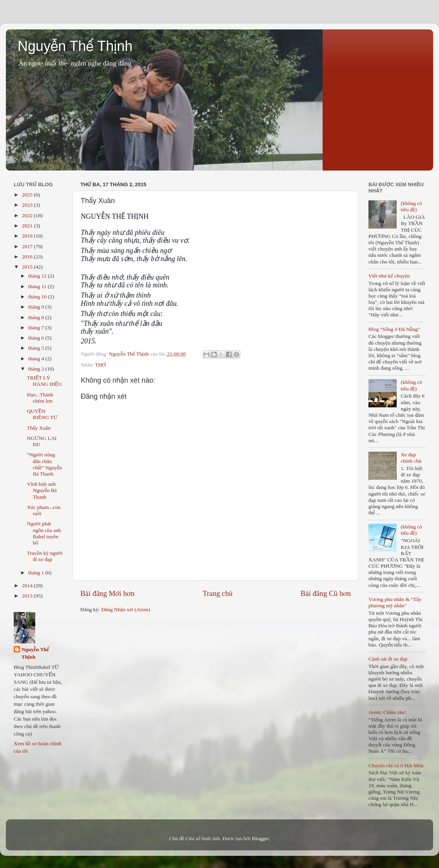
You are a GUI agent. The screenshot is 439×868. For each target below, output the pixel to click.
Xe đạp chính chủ (411, 458)
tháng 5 (37, 348)
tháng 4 (37, 359)
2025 (28, 195)
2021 (28, 226)
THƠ (100, 365)
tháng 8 (37, 317)
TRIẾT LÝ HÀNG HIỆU (45, 381)
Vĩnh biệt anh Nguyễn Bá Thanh (42, 490)
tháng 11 (38, 286)
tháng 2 (37, 369)
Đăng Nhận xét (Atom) (126, 609)
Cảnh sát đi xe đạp (388, 659)
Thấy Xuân (39, 428)
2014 (28, 586)
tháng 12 (38, 276)
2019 (28, 236)
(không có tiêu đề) (411, 206)
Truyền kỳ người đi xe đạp (45, 556)
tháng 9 (37, 307)
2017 (28, 246)
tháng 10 (38, 297)
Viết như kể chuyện (389, 276)
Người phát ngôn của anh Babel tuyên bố (44, 533)
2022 (28, 215)
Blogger (260, 838)
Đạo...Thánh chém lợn (40, 398)
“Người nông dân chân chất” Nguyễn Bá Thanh (44, 464)
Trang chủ (218, 593)
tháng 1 (37, 573)
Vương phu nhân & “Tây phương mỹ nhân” (395, 602)
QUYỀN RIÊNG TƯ (42, 414)
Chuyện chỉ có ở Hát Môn (396, 765)
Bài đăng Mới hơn (107, 593)
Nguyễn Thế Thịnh (75, 46)
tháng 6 (37, 338)
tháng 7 (37, 328)
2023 (28, 205)
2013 (28, 596)
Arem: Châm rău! (387, 712)
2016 (28, 257)
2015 (28, 267)
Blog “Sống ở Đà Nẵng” (394, 329)
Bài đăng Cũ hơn (326, 593)
